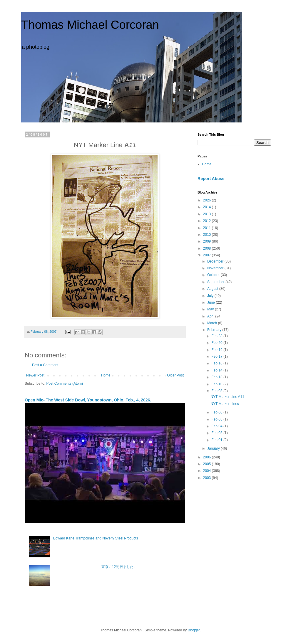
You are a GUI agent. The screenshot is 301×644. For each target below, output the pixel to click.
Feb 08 (217, 391)
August (213, 289)
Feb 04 (217, 426)
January (214, 448)
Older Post (175, 375)
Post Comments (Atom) (65, 384)
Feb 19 (217, 350)
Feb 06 (217, 412)
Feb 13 (217, 377)
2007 (208, 255)
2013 (208, 214)
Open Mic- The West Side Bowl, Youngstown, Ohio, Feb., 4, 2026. (88, 400)
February (215, 330)
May (211, 309)
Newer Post (35, 375)
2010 (208, 235)
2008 (208, 248)
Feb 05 (217, 419)
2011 (208, 228)
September (216, 282)
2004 (208, 471)
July (211, 296)
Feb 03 (217, 433)
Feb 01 (217, 440)
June (211, 302)
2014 (208, 207)
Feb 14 (217, 370)
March (213, 323)
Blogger (194, 630)
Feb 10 (217, 384)
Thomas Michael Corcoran (90, 25)
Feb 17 (217, 357)
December (216, 261)
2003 (208, 478)
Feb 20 (217, 343)
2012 (208, 221)
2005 (208, 464)
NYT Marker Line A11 (227, 397)
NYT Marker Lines (225, 404)
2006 (208, 457)
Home (106, 375)
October (214, 275)
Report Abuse (211, 179)
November (216, 268)
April (211, 316)
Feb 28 (217, 336)
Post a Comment (45, 365)
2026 (208, 200)
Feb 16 (217, 363)
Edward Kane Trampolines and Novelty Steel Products (96, 538)
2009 (208, 241)
